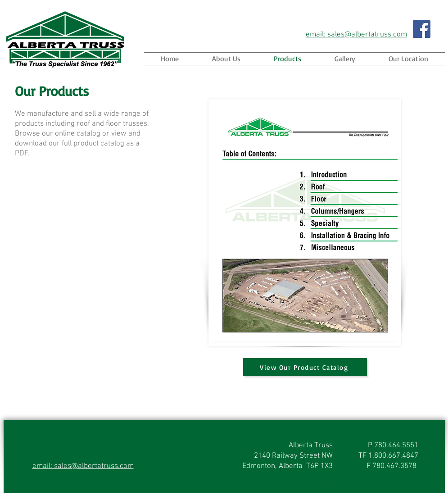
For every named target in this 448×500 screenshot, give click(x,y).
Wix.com (393, 484)
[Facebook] (422, 29)
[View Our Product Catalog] (305, 367)
